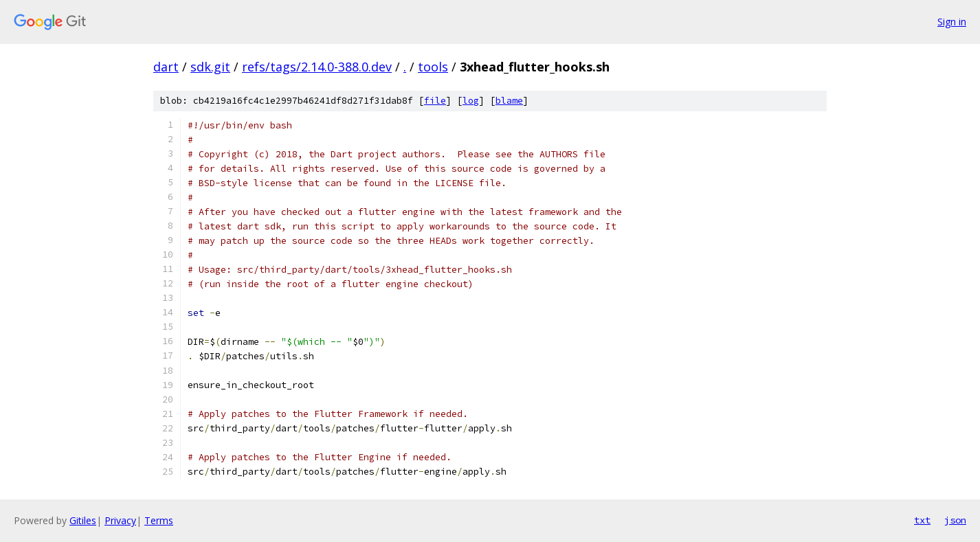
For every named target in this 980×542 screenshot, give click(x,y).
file (435, 101)
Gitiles (83, 520)
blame (509, 101)
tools (433, 67)
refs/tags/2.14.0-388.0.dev (317, 67)
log (471, 101)
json (955, 520)
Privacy (120, 520)
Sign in (952, 22)
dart (166, 67)
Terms (159, 520)
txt (922, 520)
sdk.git (210, 67)
